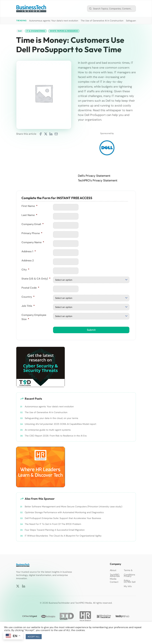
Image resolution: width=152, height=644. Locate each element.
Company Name (33, 242)
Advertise (115, 576)
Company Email (33, 224)
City (25, 270)
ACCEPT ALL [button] (34, 637)
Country (28, 297)
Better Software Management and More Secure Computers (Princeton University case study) (73, 507)
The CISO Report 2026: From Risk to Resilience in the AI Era (56, 436)
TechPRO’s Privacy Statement (98, 180)
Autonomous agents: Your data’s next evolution (54, 21)
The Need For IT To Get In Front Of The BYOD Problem (53, 524)
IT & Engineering (36, 31)
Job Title (28, 306)
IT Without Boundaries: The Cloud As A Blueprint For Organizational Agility (63, 536)
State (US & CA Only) (36, 279)
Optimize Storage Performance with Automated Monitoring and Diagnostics (64, 512)
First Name (29, 206)
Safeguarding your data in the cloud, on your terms (51, 418)
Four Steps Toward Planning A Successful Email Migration (55, 530)
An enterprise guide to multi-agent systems (48, 430)
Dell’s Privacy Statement (94, 176)
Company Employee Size (34, 317)
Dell (20, 31)
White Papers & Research (64, 31)
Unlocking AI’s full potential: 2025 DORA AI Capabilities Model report (60, 424)
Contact (114, 582)
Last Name (29, 215)
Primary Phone (32, 233)
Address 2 (28, 260)
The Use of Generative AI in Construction (102, 21)
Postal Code (30, 288)
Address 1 (29, 251)
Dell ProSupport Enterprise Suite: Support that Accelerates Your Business (63, 518)
